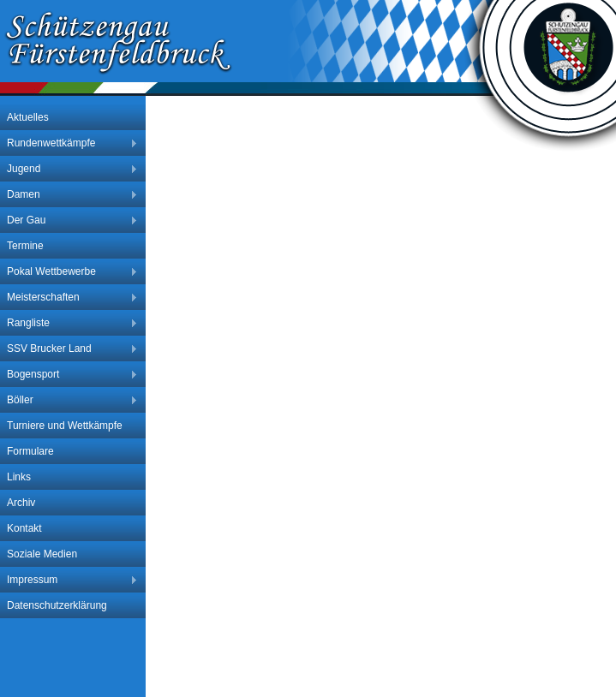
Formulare (30, 451)
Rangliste (69, 323)
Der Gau (69, 220)
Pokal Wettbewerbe (69, 272)
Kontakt (24, 528)
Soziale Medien (42, 554)
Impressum (69, 580)
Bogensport (69, 375)
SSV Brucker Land (69, 349)
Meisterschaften (69, 298)
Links (19, 477)
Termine (25, 246)
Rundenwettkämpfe (69, 143)
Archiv (21, 503)
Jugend (69, 169)
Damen (69, 195)
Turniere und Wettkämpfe (65, 426)
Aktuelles (28, 117)
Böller (69, 400)
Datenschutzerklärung (57, 605)
